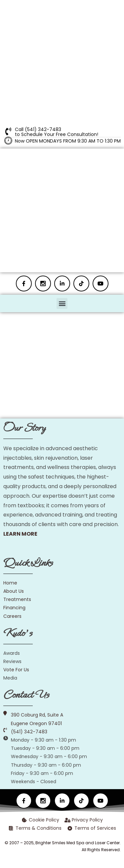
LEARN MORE (20, 534)
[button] (62, 303)
